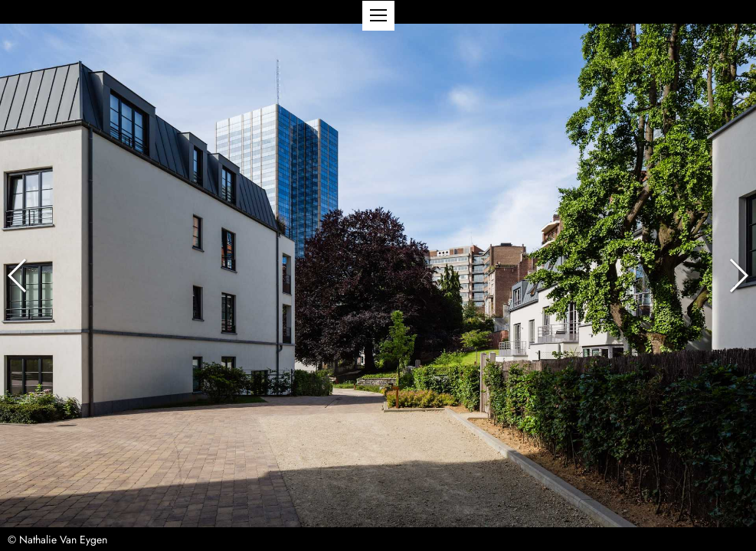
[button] (378, 16)
